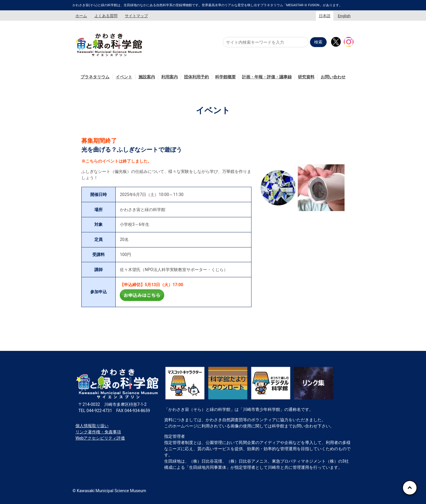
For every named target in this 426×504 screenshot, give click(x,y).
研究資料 (306, 77)
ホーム (81, 16)
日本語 (325, 16)
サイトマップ (136, 16)
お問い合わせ (333, 77)
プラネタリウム (95, 77)
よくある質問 (106, 16)
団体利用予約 (196, 77)
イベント (124, 77)
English (344, 16)
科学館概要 (225, 77)
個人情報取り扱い (92, 426)
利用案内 (170, 77)
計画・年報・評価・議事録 (267, 77)
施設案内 (147, 77)
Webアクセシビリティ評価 (100, 438)
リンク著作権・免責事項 (98, 432)
